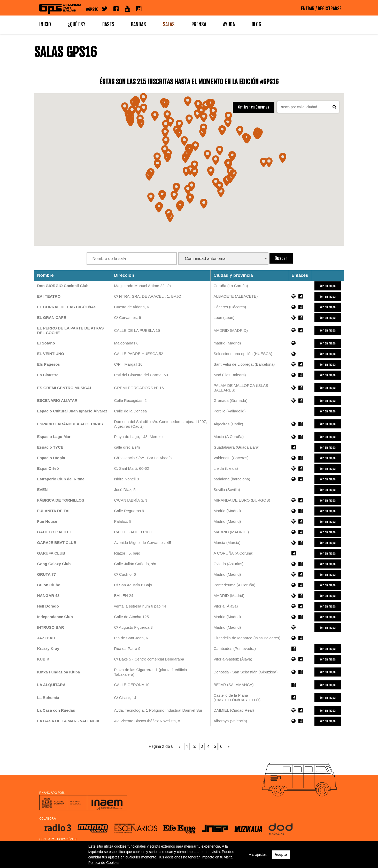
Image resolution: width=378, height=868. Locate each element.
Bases (108, 24)
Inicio (45, 24)
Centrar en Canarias (254, 107)
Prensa (199, 24)
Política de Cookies (104, 863)
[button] (157, 156)
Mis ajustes (258, 855)
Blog (256, 24)
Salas (169, 24)
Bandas (138, 24)
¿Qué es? (77, 24)
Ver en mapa (328, 286)
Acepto (281, 855)
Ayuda (229, 24)
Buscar (281, 258)
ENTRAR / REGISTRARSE (321, 9)
